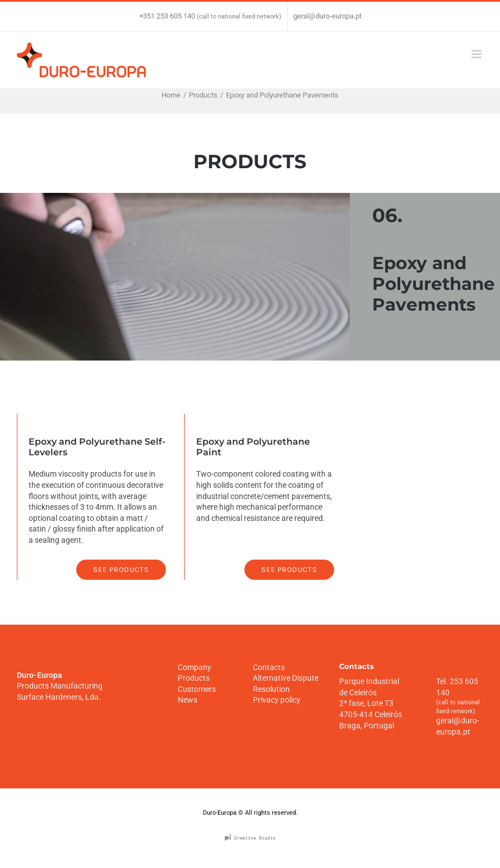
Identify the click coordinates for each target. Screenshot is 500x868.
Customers (197, 689)
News (187, 700)
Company (195, 667)
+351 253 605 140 (167, 16)
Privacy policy (277, 700)
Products (194, 678)
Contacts (269, 667)
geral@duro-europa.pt (327, 16)
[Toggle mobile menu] (477, 54)
